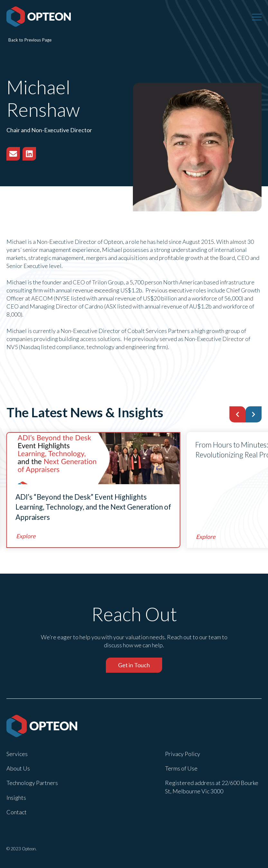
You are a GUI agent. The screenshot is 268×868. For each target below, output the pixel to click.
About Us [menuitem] (18, 768)
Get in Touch (134, 665)
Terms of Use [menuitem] (181, 768)
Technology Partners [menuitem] (32, 783)
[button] (237, 414)
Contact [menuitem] (17, 812)
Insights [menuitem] (16, 798)
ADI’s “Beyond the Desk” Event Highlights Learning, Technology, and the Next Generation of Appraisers (93, 507)
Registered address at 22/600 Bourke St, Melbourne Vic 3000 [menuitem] (212, 787)
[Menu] (257, 17)
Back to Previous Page (30, 40)
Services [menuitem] (17, 754)
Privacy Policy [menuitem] (183, 754)
